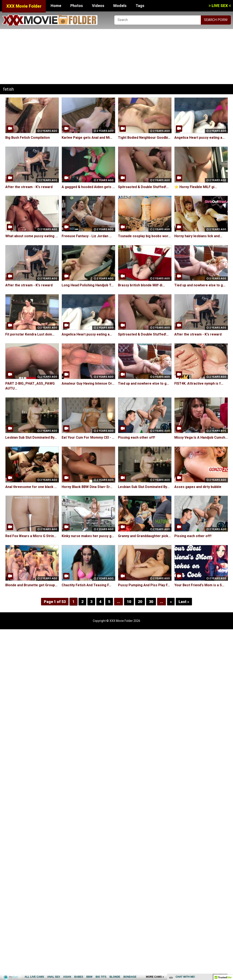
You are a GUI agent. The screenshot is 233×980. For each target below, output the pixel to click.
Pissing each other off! (137, 437)
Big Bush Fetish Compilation (28, 138)
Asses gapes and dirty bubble (198, 487)
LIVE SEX (220, 6)
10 (129, 602)
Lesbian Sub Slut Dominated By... (31, 437)
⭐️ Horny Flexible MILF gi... (196, 187)
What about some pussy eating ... (32, 236)
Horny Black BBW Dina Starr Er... (87, 487)
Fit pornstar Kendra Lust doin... (30, 334)
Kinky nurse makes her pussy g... (88, 536)
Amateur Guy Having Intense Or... (88, 383)
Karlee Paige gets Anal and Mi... (87, 138)
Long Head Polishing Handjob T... (88, 285)
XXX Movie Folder (24, 6)
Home (56, 6)
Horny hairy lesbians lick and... (198, 236)
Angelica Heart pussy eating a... (200, 138)
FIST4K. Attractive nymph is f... (199, 383)
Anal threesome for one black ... (31, 487)
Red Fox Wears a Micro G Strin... (31, 536)
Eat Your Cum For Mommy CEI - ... (88, 437)
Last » (184, 602)
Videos (98, 6)
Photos (77, 6)
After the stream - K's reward (29, 187)
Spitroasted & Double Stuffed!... (143, 187)
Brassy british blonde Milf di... (141, 285)
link (229, 914)
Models (120, 6)
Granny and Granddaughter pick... (144, 536)
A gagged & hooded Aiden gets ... (88, 187)
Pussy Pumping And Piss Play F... (144, 585)
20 (140, 602)
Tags (140, 6)
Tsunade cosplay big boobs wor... (144, 236)
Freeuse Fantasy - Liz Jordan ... (87, 236)
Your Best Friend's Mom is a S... (199, 585)
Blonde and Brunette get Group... (31, 585)
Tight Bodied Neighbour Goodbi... (144, 138)
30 (151, 602)
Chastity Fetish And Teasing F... (86, 585)
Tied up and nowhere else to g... (200, 285)
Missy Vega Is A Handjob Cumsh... (201, 437)
